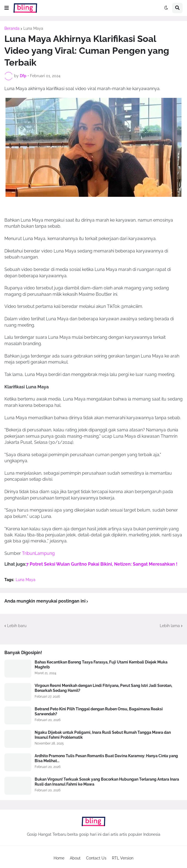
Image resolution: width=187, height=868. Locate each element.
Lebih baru (17, 626)
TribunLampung (38, 553)
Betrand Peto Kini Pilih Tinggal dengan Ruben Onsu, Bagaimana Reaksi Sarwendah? (99, 711)
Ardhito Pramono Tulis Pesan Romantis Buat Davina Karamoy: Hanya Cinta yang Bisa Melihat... (106, 758)
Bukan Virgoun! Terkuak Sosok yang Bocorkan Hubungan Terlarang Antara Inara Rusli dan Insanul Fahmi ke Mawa (107, 782)
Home (59, 858)
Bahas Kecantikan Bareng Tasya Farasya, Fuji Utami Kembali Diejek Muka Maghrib (101, 665)
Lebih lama (170, 626)
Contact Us (96, 858)
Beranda (12, 28)
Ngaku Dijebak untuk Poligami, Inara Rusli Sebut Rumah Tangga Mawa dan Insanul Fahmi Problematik (103, 735)
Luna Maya (33, 28)
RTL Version (123, 858)
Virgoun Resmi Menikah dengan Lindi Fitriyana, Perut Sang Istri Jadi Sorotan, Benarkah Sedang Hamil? (103, 688)
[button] (7, 8)
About (75, 858)
